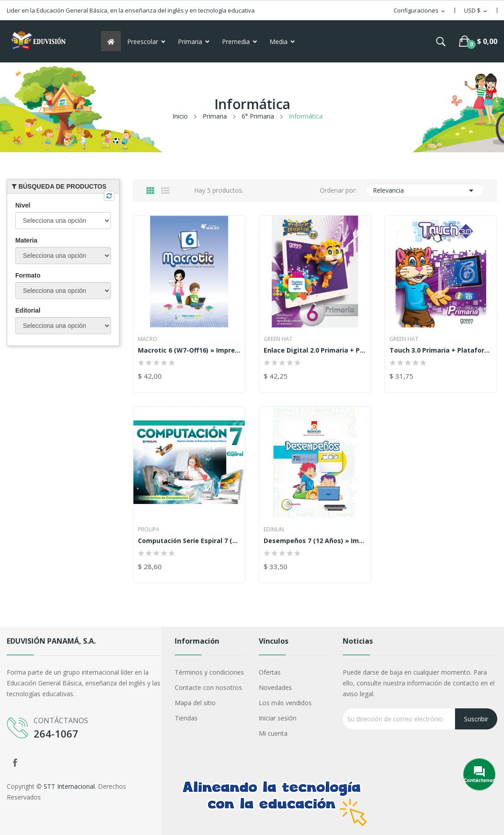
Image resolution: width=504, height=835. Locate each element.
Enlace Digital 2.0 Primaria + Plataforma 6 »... (315, 350)
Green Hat (278, 339)
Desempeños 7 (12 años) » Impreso (315, 541)
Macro (148, 339)
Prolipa (149, 530)
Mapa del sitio (195, 703)
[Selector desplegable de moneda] (476, 11)
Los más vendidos (285, 703)
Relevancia (425, 190)
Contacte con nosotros (208, 687)
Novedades (275, 687)
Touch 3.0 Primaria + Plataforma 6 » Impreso (441, 350)
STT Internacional (69, 786)
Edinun (274, 530)
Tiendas (186, 718)
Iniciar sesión (278, 718)
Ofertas (270, 672)
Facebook (15, 763)
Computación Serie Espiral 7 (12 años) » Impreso (189, 541)
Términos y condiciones (209, 672)
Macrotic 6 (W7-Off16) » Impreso (189, 350)
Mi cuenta (273, 733)
